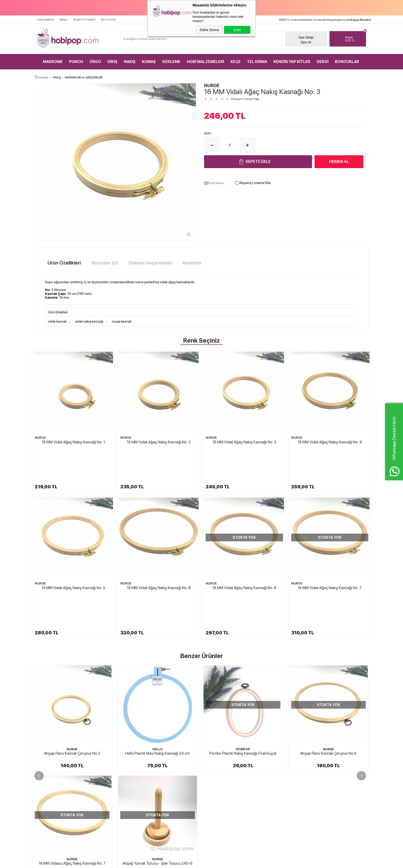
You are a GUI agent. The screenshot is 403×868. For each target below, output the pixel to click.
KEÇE (236, 62)
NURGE (40, 438)
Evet (237, 30)
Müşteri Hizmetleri (84, 20)
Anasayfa (267, 737)
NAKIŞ (130, 62)
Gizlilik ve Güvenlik (219, 782)
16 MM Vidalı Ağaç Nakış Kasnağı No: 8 (159, 555)
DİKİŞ (112, 62)
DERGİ (323, 62)
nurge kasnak (122, 321)
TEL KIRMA (257, 62)
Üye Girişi (306, 37)
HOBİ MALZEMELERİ (205, 62)
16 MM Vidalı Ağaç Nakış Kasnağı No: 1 (73, 442)
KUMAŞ (149, 62)
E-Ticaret (188, 862)
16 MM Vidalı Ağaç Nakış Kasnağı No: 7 (330, 555)
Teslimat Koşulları (218, 746)
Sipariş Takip (269, 782)
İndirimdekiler (46, 20)
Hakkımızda (215, 737)
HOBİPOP (158, 684)
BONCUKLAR (347, 62)
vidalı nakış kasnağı (89, 321)
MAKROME (53, 62)
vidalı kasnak (57, 321)
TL (354, 39)
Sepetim (267, 773)
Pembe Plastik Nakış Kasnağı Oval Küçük (158, 689)
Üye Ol (306, 42)
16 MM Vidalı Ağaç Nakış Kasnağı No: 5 (73, 555)
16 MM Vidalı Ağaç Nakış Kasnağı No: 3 (244, 442)
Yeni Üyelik (324, 737)
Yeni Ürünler (108, 20)
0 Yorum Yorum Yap (245, 99)
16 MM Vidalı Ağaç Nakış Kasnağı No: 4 (330, 442)
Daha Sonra (209, 30)
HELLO (72, 684)
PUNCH (76, 62)
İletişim (64, 20)
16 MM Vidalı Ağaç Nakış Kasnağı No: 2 (159, 442)
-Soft (176, 862)
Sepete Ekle (258, 162)
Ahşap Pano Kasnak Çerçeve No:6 (243, 689)
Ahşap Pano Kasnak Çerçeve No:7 (328, 689)
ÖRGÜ (95, 62)
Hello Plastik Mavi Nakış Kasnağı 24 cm (72, 689)
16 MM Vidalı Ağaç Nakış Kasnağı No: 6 (244, 555)
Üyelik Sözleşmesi (218, 755)
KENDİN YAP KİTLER (292, 62)
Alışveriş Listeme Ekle (253, 183)
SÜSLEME (171, 62)
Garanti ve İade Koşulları (222, 773)
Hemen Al (339, 162)
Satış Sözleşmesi (217, 764)
